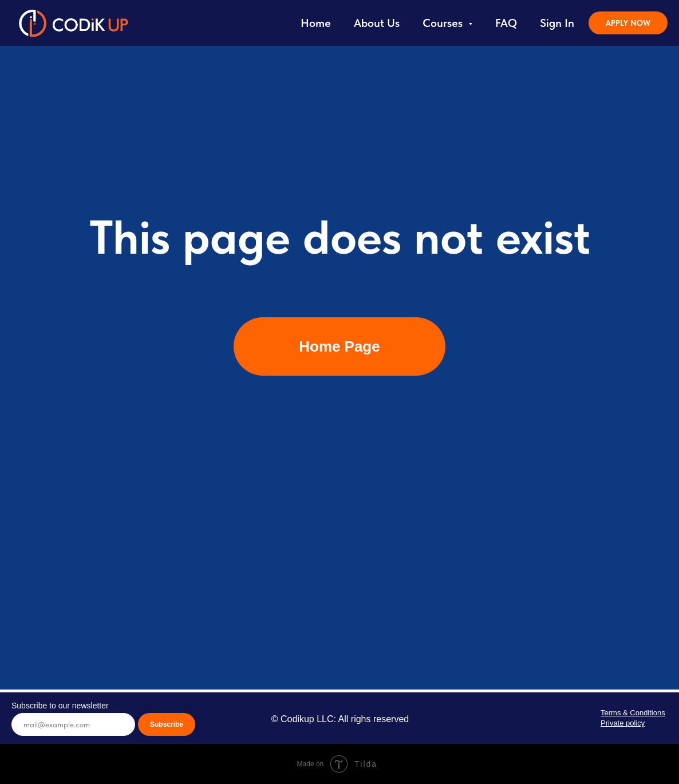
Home (316, 23)
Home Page (339, 346)
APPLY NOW (628, 23)
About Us (377, 23)
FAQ (506, 23)
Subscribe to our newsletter (60, 706)
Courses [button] (444, 23)
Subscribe (167, 724)
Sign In (557, 23)
